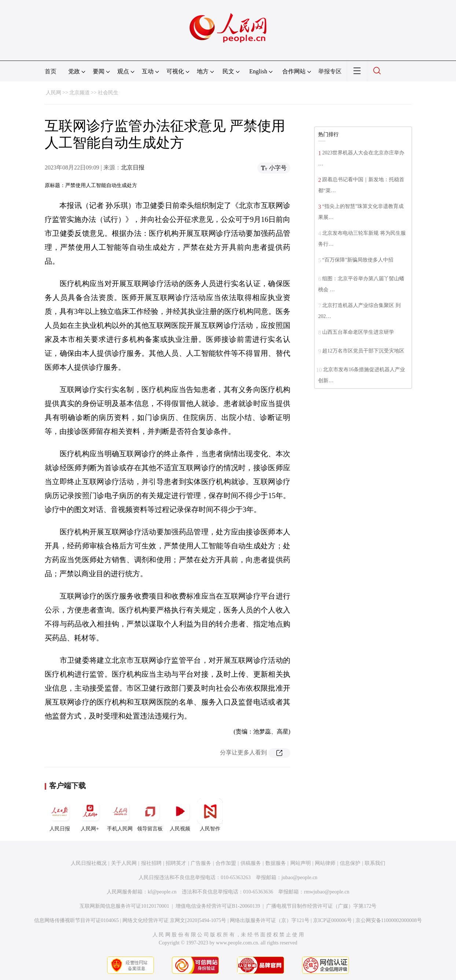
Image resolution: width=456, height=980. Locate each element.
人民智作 (210, 815)
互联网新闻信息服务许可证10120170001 (124, 906)
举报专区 (330, 71)
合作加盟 (226, 863)
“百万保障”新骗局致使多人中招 (358, 260)
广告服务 (201, 863)
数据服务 (276, 863)
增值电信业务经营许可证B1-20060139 (218, 906)
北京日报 (133, 167)
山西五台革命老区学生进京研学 (358, 332)
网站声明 (301, 863)
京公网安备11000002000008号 (389, 920)
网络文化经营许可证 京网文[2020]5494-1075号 (174, 920)
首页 (51, 71)
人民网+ (90, 815)
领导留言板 (150, 815)
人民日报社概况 (89, 863)
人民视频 (180, 815)
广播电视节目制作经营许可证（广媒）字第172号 (321, 906)
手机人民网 (120, 815)
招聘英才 (176, 863)
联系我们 (375, 863)
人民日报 (60, 815)
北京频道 (80, 93)
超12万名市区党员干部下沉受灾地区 (363, 351)
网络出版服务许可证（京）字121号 (270, 920)
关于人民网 (124, 863)
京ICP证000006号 (332, 920)
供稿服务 (251, 863)
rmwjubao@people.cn (327, 892)
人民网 (54, 93)
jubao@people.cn (299, 877)
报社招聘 (151, 863)
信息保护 (350, 863)
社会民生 (108, 93)
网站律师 (325, 863)
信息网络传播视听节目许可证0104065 (76, 920)
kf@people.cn (162, 892)
